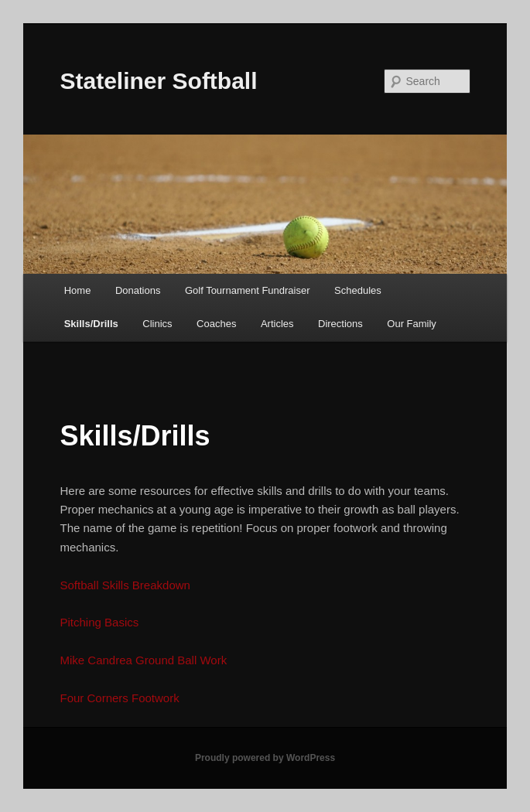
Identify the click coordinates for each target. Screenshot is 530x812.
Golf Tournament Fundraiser (248, 290)
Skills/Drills (91, 324)
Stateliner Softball (159, 81)
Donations (138, 290)
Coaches (216, 324)
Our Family (412, 324)
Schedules (358, 290)
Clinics (157, 324)
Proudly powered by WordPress (265, 758)
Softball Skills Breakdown (125, 585)
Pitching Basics (100, 622)
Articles (277, 324)
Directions (340, 324)
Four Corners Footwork (120, 698)
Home (78, 290)
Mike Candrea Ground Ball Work (144, 660)
